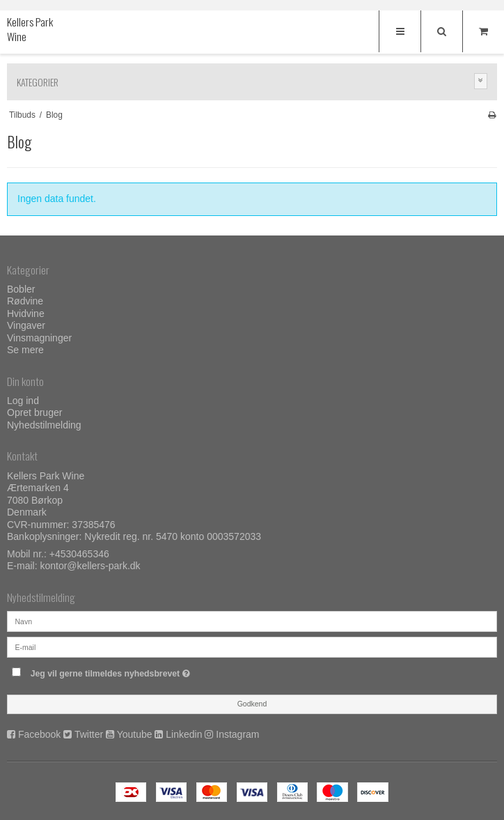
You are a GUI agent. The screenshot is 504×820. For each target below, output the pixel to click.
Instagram (237, 734)
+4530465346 (79, 554)
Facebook (39, 734)
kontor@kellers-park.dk (90, 566)
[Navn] (252, 621)
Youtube (135, 734)
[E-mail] (252, 647)
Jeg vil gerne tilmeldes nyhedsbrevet (145, 671)
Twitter (89, 734)
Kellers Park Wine (30, 30)
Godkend (252, 704)
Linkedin (184, 734)
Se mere (25, 350)
